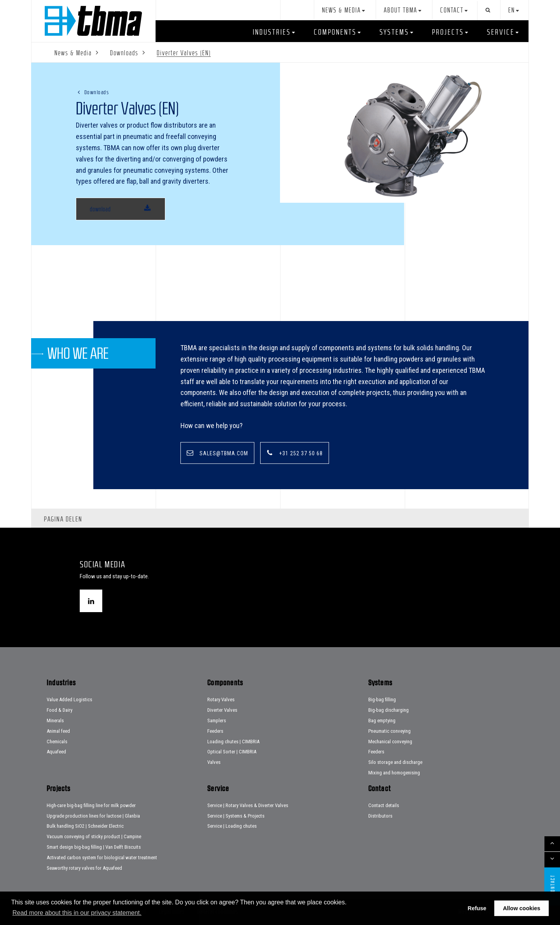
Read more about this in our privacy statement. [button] (77, 913)
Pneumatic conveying (389, 731)
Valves (214, 762)
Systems (394, 32)
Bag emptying (382, 721)
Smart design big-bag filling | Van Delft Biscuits (94, 847)
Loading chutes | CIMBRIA (233, 742)
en (512, 10)
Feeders (215, 731)
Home (93, 21)
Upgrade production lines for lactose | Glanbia (93, 816)
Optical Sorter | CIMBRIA (232, 752)
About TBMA (401, 10)
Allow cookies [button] (521, 908)
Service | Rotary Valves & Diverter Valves (248, 805)
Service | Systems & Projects (236, 816)
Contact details (384, 805)
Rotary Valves (221, 699)
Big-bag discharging (388, 710)
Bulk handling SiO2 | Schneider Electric (85, 826)
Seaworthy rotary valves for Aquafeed (84, 868)
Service (501, 32)
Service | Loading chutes (232, 826)
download (100, 209)
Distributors (380, 816)
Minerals (55, 721)
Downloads (97, 92)
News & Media (341, 10)
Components (335, 32)
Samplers (217, 721)
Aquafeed (56, 752)
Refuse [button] (477, 908)
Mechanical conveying (390, 742)
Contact (452, 10)
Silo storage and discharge (395, 762)
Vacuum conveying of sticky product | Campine (94, 836)
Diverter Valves (222, 710)
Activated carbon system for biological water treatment (102, 857)
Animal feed (58, 731)
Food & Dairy (59, 710)
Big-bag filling (382, 699)
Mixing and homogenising (394, 773)
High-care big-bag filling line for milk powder (91, 805)
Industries (272, 32)
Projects (448, 32)
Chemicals (57, 742)
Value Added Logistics (69, 699)
